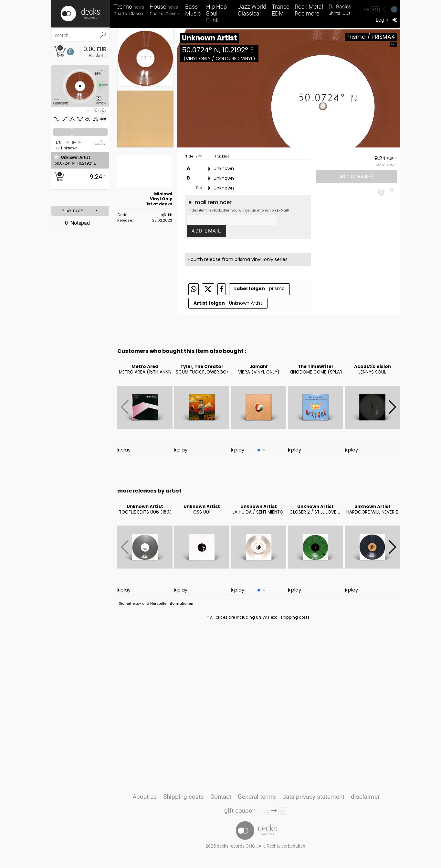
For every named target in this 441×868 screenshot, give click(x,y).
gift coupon (240, 811)
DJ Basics (340, 7)
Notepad (71, 223)
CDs (346, 13)
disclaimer (365, 797)
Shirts (334, 13)
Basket (96, 56)
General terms (257, 797)
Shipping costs (184, 797)
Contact (221, 797)
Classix (136, 14)
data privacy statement (313, 797)
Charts (120, 14)
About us (145, 797)
